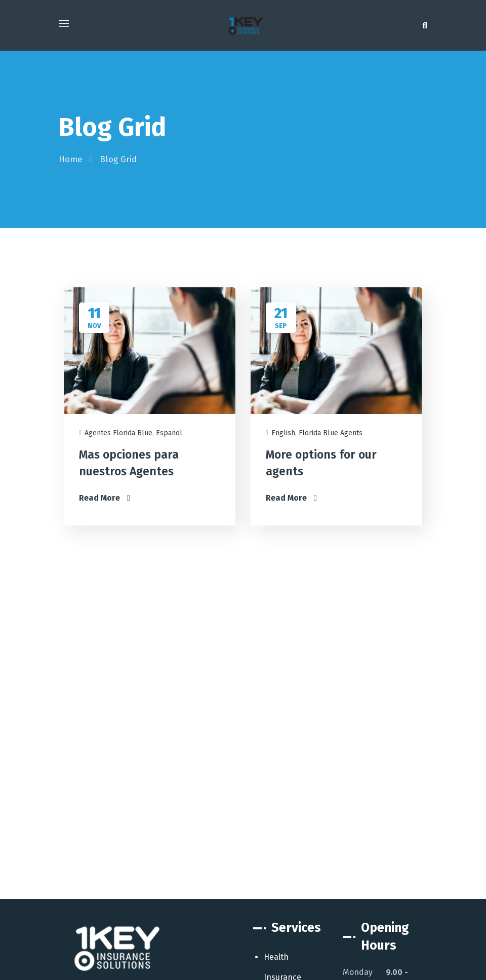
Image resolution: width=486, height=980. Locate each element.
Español (169, 433)
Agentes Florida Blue (118, 433)
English (283, 433)
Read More (105, 498)
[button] (425, 25)
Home (71, 159)
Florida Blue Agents (331, 433)
